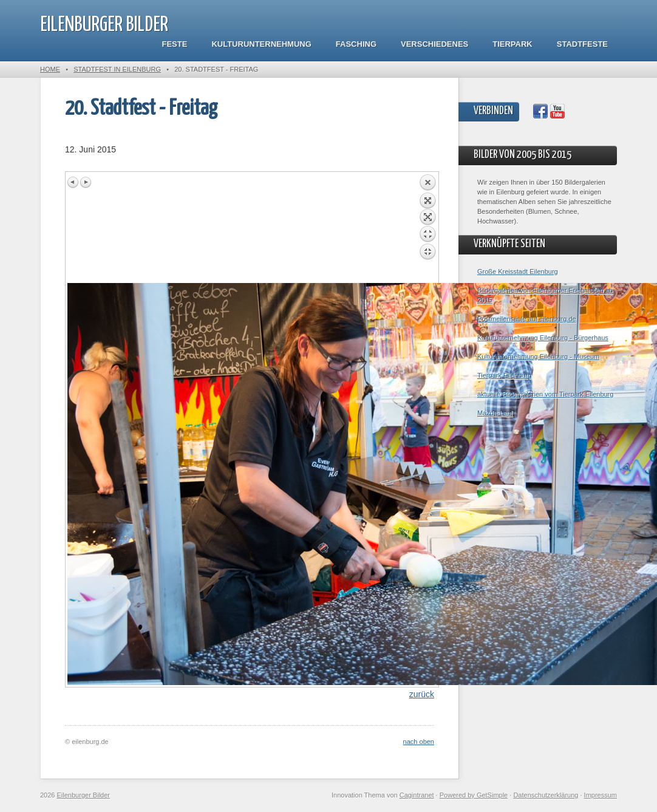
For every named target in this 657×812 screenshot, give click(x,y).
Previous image (73, 182)
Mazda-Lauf (495, 413)
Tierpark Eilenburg (504, 375)
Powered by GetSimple (474, 795)
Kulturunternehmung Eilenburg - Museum (538, 357)
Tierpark (512, 44)
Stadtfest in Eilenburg (117, 69)
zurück (422, 694)
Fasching (356, 44)
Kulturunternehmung (261, 44)
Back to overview (427, 228)
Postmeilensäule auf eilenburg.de (527, 319)
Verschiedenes (434, 44)
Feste (175, 44)
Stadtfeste (582, 44)
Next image (86, 182)
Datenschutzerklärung (546, 795)
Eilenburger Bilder (104, 25)
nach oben (419, 742)
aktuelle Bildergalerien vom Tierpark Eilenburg (545, 394)
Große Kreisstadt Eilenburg (518, 271)
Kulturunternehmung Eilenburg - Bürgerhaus (543, 338)
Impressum (601, 795)
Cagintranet (417, 795)
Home (50, 69)
